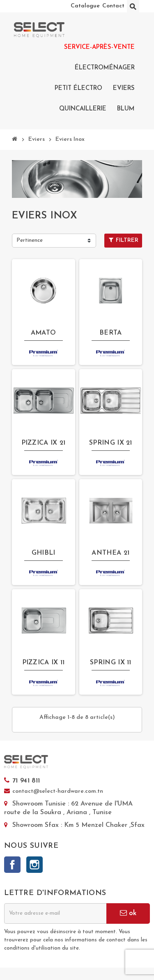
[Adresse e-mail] (55, 913)
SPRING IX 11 (111, 663)
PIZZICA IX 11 (44, 663)
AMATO (44, 333)
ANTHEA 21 (110, 553)
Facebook (12, 865)
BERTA (111, 333)
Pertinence (30, 240)
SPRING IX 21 (111, 443)
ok (128, 913)
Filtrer (123, 240)
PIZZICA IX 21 (44, 443)
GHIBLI (44, 553)
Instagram (34, 865)
